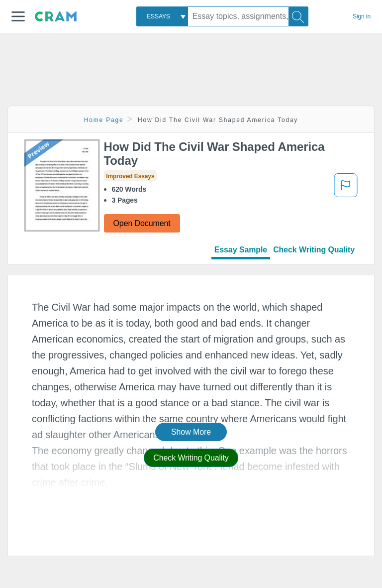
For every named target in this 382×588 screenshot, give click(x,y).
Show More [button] (191, 432)
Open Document (142, 223)
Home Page (104, 120)
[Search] (298, 16)
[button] (18, 16)
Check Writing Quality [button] (191, 458)
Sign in (362, 16)
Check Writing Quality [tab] (314, 250)
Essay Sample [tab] (241, 250)
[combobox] (162, 16)
